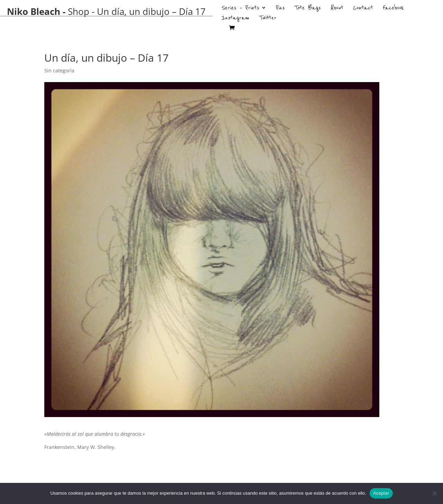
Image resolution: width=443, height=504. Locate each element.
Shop (79, 11)
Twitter (268, 19)
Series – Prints (240, 9)
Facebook (394, 9)
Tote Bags (308, 9)
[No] (434, 493)
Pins (280, 9)
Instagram (236, 19)
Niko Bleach (34, 11)
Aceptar (381, 493)
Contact (363, 9)
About (337, 9)
